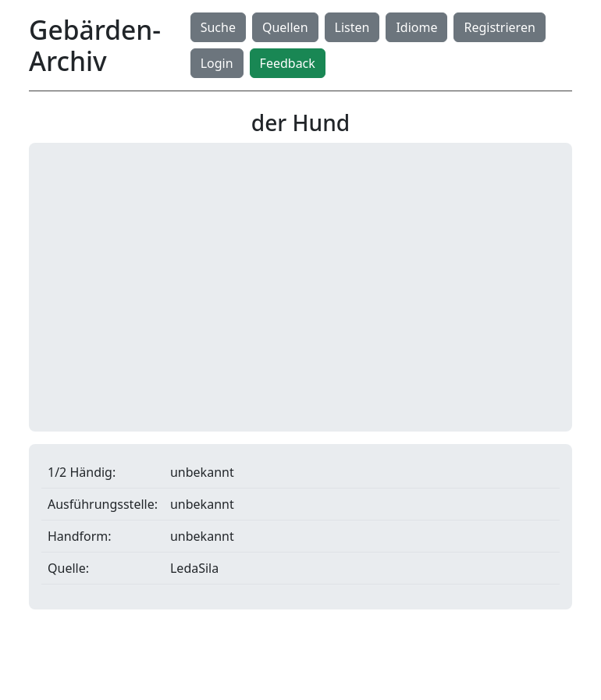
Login (217, 63)
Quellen (285, 27)
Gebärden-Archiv (95, 45)
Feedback (288, 63)
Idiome (416, 27)
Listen (352, 27)
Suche (218, 27)
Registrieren (499, 27)
